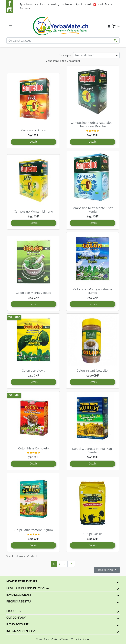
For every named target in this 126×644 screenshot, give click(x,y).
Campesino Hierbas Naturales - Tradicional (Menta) (93, 125)
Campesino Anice (33, 130)
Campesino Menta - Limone (33, 211)
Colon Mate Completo (34, 448)
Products (13, 611)
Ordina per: (65, 55)
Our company (16, 618)
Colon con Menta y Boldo (33, 293)
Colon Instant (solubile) (93, 371)
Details (34, 142)
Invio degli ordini (19, 595)
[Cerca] (63, 41)
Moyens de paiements (22, 581)
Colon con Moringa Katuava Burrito (93, 291)
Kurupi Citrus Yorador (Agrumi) (34, 530)
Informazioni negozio (22, 631)
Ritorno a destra (19, 602)
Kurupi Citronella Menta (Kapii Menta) (93, 451)
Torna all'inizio (107, 570)
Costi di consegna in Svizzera (28, 588)
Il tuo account (17, 624)
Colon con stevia (33, 371)
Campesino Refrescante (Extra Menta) (93, 210)
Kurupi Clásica (93, 534)
